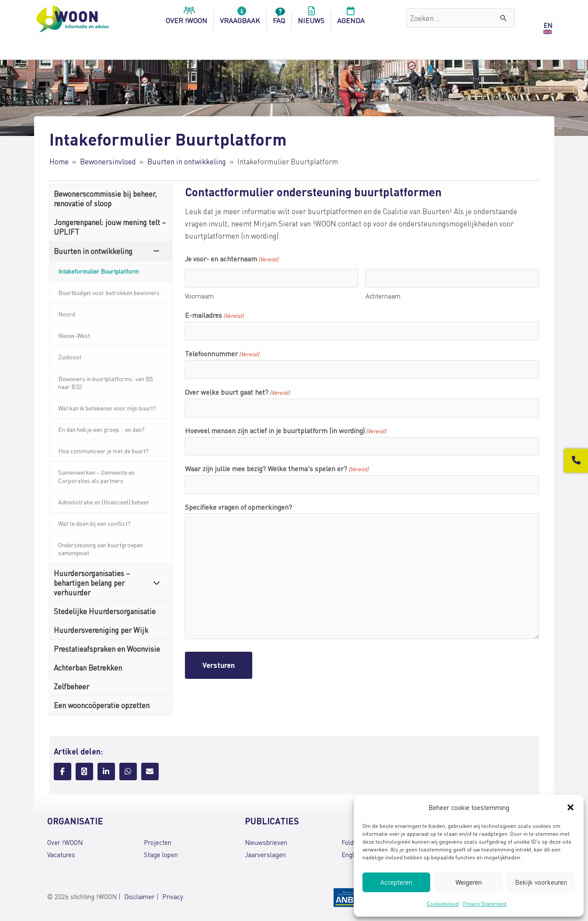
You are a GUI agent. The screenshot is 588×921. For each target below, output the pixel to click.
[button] (571, 807)
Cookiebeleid (443, 904)
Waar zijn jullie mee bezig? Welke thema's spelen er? (277, 469)
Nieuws (311, 18)
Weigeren (469, 882)
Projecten (158, 842)
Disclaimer (139, 897)
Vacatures (61, 855)
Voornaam (199, 296)
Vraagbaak (240, 18)
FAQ (279, 18)
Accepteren (396, 882)
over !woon (186, 18)
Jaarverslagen (265, 855)
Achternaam (383, 296)
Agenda (351, 18)
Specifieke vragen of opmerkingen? (238, 507)
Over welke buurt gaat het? (237, 393)
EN (548, 25)
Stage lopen (161, 855)
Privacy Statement (485, 904)
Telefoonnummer (222, 354)
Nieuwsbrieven (266, 842)
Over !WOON (65, 842)
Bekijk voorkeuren (541, 882)
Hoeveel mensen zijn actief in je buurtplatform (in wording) (285, 431)
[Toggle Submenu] (157, 251)
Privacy (173, 897)
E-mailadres (214, 316)
